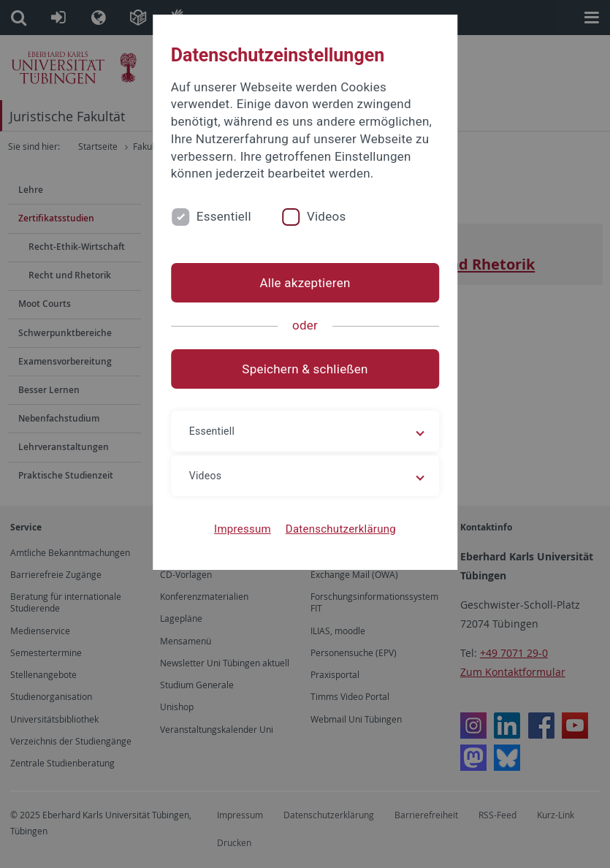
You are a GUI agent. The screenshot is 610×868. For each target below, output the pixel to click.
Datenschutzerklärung (341, 529)
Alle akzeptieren (305, 283)
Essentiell (224, 216)
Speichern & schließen (305, 369)
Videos (327, 216)
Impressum (243, 529)
